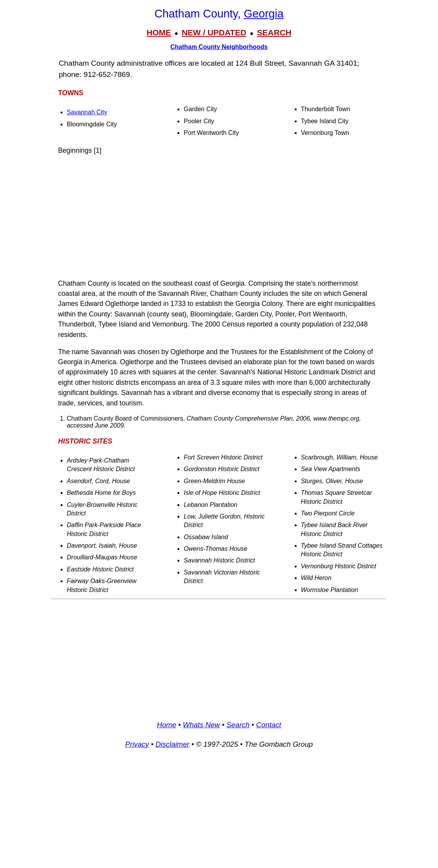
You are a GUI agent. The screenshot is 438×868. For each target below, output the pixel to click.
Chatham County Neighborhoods (219, 47)
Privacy (137, 744)
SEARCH (274, 32)
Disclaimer (172, 744)
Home (167, 725)
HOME (159, 32)
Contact (269, 725)
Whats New (202, 725)
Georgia (264, 14)
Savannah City (87, 112)
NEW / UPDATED (214, 32)
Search (238, 725)
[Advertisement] (219, 217)
